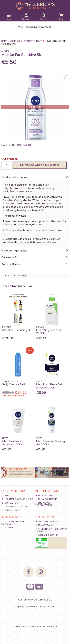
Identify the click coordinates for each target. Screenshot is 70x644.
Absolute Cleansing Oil (17, 330)
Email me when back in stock (40, 165)
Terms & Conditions (48, 521)
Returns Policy (11, 510)
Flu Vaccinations (46, 499)
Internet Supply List (47, 535)
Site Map (8, 528)
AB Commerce (50, 627)
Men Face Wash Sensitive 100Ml (12, 443)
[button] (65, 77)
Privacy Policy (45, 525)
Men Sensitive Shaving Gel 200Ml (50, 443)
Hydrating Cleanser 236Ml (49, 332)
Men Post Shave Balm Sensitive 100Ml (50, 386)
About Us (8, 495)
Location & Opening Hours (18, 499)
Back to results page (16, 275)
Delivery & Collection (15, 507)
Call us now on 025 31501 (35, 600)
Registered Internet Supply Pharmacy (51, 530)
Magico (24, 627)
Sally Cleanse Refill (14, 384)
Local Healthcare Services (13, 523)
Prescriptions (44, 495)
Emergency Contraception (43, 504)
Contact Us (10, 503)
